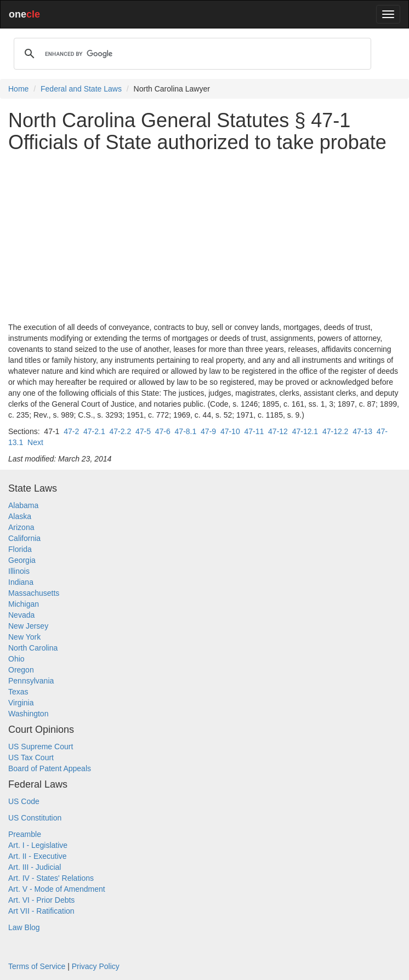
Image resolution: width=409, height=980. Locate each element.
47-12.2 (335, 431)
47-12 (278, 431)
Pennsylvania (31, 681)
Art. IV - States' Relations (51, 878)
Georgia (22, 560)
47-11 (254, 431)
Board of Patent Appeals (50, 768)
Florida (20, 549)
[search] (191, 54)
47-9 (208, 431)
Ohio (16, 659)
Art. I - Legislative (38, 845)
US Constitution (35, 818)
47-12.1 (305, 431)
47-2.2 (120, 431)
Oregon (21, 670)
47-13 (362, 431)
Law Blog (24, 927)
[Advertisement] (204, 237)
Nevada (21, 615)
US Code (24, 801)
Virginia (21, 703)
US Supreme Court (41, 747)
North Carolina (33, 648)
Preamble (25, 834)
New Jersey (28, 626)
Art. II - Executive (38, 856)
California (24, 538)
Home (18, 89)
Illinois (19, 571)
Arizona (21, 527)
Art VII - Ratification (41, 911)
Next (35, 442)
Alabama (23, 505)
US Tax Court (31, 757)
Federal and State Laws (81, 89)
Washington (28, 714)
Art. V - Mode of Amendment (57, 889)
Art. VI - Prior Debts (41, 900)
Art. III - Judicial (35, 867)
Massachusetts (34, 593)
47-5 (143, 431)
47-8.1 (186, 431)
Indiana (21, 582)
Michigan (24, 604)
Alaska (20, 516)
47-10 (230, 431)
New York (24, 637)
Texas (18, 692)
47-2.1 (94, 431)
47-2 (71, 431)
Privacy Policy (96, 966)
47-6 (163, 431)
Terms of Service (37, 966)
